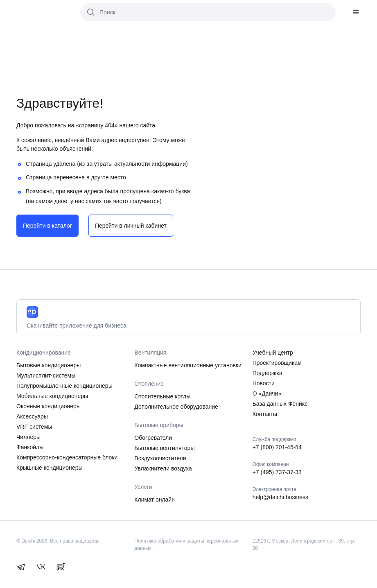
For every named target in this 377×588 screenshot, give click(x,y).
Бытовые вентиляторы (164, 448)
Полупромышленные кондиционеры (64, 386)
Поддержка (268, 373)
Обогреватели (153, 438)
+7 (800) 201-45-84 (277, 447)
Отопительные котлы (162, 396)
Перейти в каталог (47, 226)
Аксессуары (32, 416)
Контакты (265, 414)
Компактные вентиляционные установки (188, 365)
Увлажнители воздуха (163, 468)
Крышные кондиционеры (50, 468)
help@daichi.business (280, 497)
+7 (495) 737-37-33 (277, 472)
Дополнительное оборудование (176, 407)
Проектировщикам (277, 363)
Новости (264, 383)
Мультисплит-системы (46, 375)
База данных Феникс (280, 404)
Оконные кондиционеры (49, 406)
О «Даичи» (267, 394)
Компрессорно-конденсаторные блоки (67, 457)
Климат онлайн (155, 500)
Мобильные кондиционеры (52, 396)
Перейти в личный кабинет (131, 226)
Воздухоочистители (160, 458)
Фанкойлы (30, 447)
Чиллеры (28, 437)
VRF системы (34, 427)
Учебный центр (273, 353)
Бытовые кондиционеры (49, 365)
